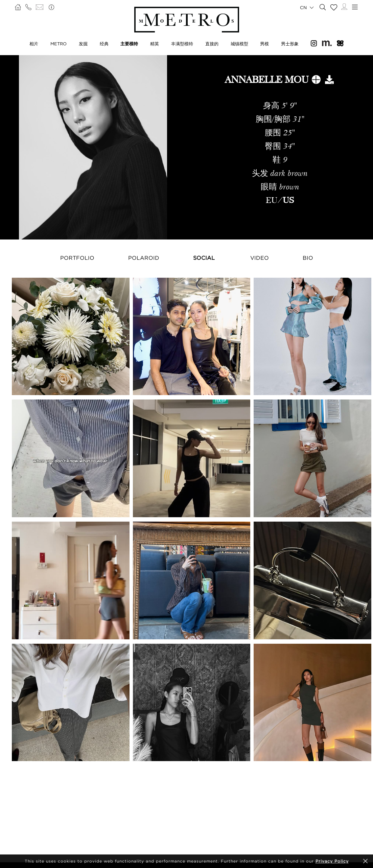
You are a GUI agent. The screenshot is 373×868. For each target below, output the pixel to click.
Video (260, 258)
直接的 (212, 44)
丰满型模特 (182, 44)
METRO (59, 44)
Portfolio (77, 258)
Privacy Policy (332, 861)
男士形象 (290, 44)
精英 (155, 44)
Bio (308, 258)
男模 (264, 44)
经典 (104, 44)
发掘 (83, 44)
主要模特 (129, 44)
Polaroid (144, 258)
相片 (34, 44)
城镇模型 (239, 44)
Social (204, 258)
